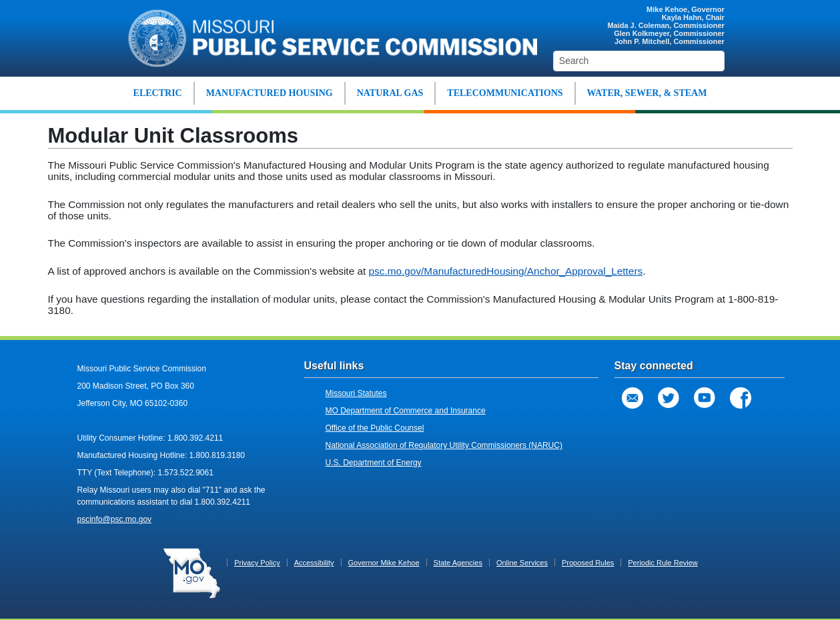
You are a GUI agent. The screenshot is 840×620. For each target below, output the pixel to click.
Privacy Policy (257, 563)
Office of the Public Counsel (375, 428)
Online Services (522, 563)
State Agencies (458, 563)
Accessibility (314, 563)
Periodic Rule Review (663, 563)
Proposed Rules (588, 563)
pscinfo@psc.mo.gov (115, 519)
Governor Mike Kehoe (384, 563)
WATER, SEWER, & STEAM (647, 93)
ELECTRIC (158, 93)
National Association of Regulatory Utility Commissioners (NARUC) (444, 445)
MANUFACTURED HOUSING (270, 93)
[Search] (639, 61)
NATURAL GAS (390, 93)
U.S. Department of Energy (374, 463)
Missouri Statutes (356, 393)
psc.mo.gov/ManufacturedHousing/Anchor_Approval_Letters (506, 271)
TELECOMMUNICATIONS (505, 93)
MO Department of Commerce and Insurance (406, 411)
